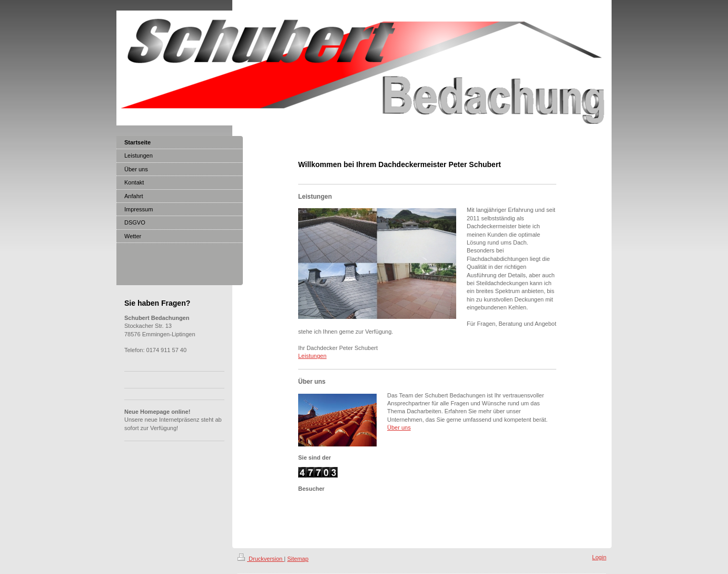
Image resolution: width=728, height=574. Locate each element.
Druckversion (261, 559)
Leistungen (312, 356)
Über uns (399, 427)
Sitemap (298, 559)
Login (599, 557)
